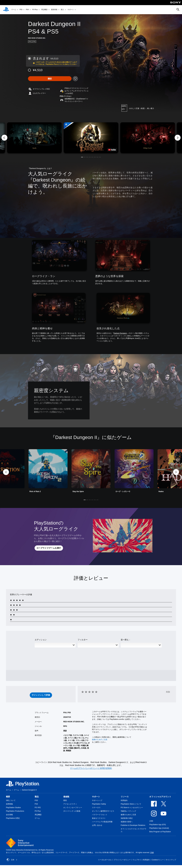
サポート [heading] (96, 797)
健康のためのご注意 (100, 740)
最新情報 (54, 10)
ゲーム (14, 10)
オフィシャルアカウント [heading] (160, 797)
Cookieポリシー (158, 860)
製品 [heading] (37, 797)
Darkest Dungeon (120, 333)
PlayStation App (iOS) (158, 825)
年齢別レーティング (128, 811)
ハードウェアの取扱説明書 (102, 822)
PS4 (27, 10)
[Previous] (4, 138)
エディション (41, 640)
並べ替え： (126, 640)
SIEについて (11, 800)
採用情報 (9, 804)
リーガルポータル (105, 860)
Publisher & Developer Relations (133, 825)
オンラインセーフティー (73, 808)
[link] (91, 472)
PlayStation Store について (131, 804)
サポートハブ (97, 800)
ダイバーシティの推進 (72, 811)
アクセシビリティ (70, 804)
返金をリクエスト (99, 818)
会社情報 (9, 815)
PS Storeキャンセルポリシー (132, 808)
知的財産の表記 (127, 818)
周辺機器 (44, 10)
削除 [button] (168, 692)
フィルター (83, 640)
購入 (62, 10)
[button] (91, 138)
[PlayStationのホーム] (6, 10)
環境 (65, 800)
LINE (151, 821)
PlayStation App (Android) (159, 828)
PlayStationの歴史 (13, 818)
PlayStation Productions (15, 811)
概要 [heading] (8, 797)
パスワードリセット (100, 815)
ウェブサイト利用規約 (141, 860)
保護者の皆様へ (127, 822)
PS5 (21, 10)
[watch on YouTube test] (112, 150)
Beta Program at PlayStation (160, 832)
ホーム (9, 790)
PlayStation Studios (13, 808)
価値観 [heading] (66, 797)
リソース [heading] (125, 797)
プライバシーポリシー (122, 860)
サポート (71, 10)
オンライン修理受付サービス (103, 811)
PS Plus (35, 10)
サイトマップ (171, 860)
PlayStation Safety (99, 804)
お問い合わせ (97, 825)
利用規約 (124, 800)
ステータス (96, 808)
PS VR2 (38, 808)
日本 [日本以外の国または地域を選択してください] (12, 860)
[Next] (178, 138)
